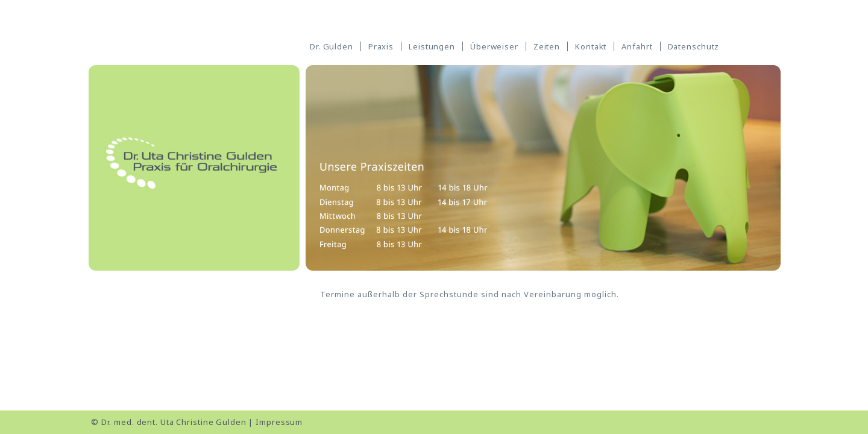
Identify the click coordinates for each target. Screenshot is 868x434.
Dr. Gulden (332, 46)
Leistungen (432, 46)
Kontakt (591, 46)
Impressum (279, 422)
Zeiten (547, 46)
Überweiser (494, 46)
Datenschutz (694, 46)
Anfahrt (637, 46)
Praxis (381, 46)
